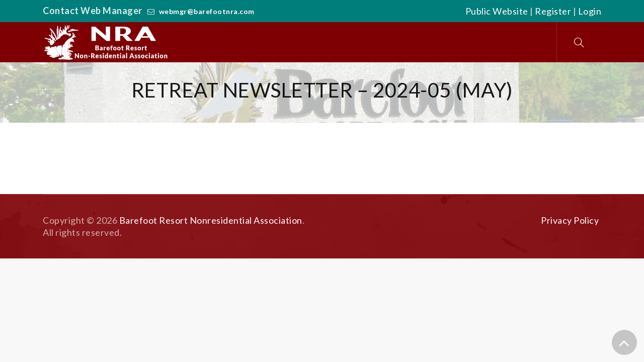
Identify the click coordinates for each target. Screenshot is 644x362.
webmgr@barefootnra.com (207, 11)
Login (590, 11)
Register (553, 11)
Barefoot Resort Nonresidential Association (211, 220)
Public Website (497, 11)
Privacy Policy (570, 220)
